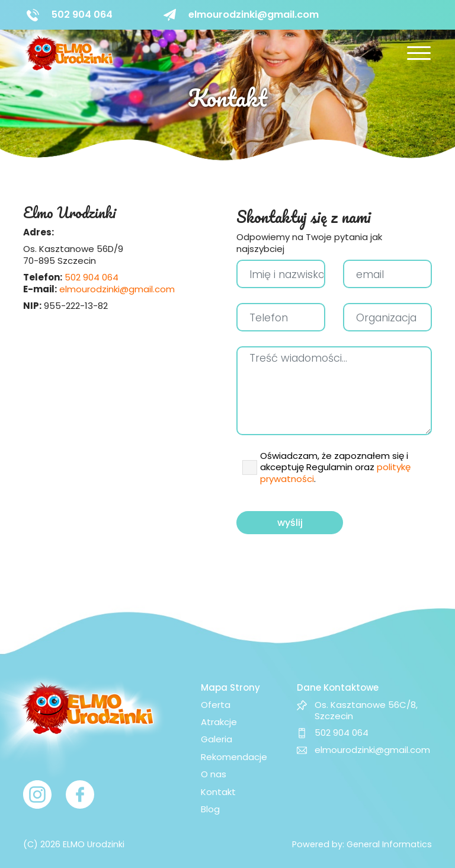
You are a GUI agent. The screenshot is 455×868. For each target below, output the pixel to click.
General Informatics (389, 844)
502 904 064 (92, 277)
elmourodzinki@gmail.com (117, 289)
